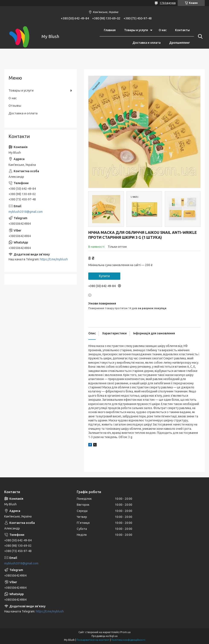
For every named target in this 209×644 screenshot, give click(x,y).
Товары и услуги (136, 30)
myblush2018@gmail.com (26, 212)
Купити (104, 276)
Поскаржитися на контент (93, 640)
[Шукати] (199, 36)
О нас (163, 30)
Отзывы (15, 106)
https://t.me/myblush (54, 259)
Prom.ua (125, 632)
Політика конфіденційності (128, 640)
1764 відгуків (168, 3)
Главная (110, 30)
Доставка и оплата (147, 43)
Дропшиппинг (179, 43)
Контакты (182, 30)
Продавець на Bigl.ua (104, 636)
